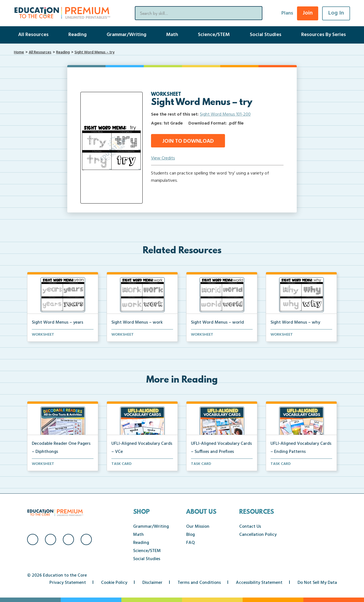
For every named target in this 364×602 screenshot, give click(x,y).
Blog (191, 535)
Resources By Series (324, 35)
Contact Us (250, 527)
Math (172, 35)
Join (308, 13)
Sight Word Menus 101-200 (225, 114)
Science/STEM (214, 35)
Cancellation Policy (258, 535)
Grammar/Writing (126, 35)
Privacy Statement (68, 583)
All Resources (33, 35)
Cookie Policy (114, 583)
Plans (287, 13)
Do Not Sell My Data (317, 583)
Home (19, 52)
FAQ (191, 543)
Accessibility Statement (259, 583)
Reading (77, 35)
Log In (336, 13)
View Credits (163, 158)
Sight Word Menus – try (94, 52)
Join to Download (188, 141)
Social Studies (266, 35)
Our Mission (198, 527)
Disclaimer (152, 583)
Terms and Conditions (199, 583)
